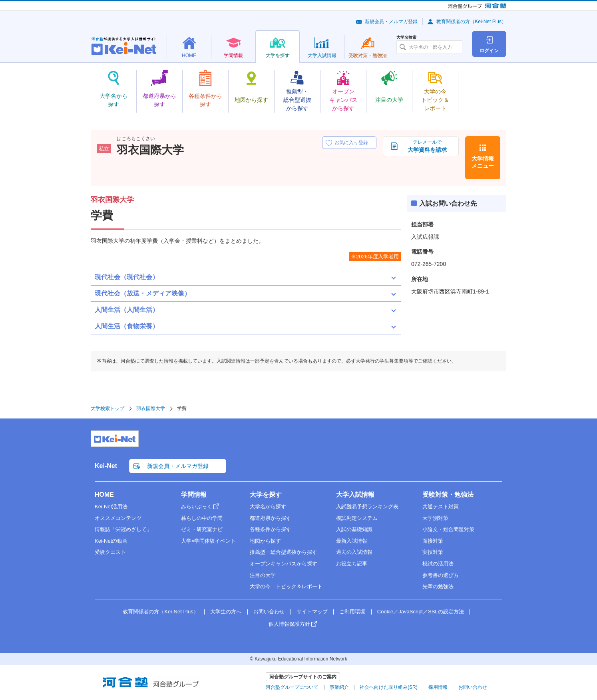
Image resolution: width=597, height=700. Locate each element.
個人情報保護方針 (289, 624)
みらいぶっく (197, 507)
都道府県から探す (271, 518)
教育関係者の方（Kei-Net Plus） (471, 22)
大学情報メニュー (483, 162)
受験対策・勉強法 (448, 495)
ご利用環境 (352, 612)
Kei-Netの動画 (111, 541)
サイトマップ (312, 612)
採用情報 (438, 687)
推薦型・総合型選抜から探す (284, 552)
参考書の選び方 (441, 575)
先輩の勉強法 (438, 586)
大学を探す (266, 495)
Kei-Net (106, 466)
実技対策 (433, 552)
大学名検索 (406, 38)
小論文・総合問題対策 (448, 529)
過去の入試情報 (354, 552)
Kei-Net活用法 (111, 507)
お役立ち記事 (352, 564)
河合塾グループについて (292, 687)
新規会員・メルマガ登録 (391, 22)
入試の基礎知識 (354, 529)
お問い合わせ (269, 612)
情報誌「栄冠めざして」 (123, 529)
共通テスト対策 (441, 507)
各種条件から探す (271, 529)
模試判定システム (357, 518)
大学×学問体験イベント (209, 541)
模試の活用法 (438, 564)
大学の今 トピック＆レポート (286, 586)
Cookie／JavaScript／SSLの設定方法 (421, 612)
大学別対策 (435, 518)
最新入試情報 (352, 541)
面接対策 (433, 541)
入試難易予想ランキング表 (367, 507)
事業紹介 (339, 687)
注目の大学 (263, 575)
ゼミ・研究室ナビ (202, 529)
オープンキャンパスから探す (284, 564)
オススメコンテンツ (118, 518)
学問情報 (194, 495)
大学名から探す (268, 507)
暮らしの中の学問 (202, 518)
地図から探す (265, 541)
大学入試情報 (355, 495)
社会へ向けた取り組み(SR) (389, 687)
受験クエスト (110, 552)
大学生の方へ (226, 612)
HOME (104, 495)
